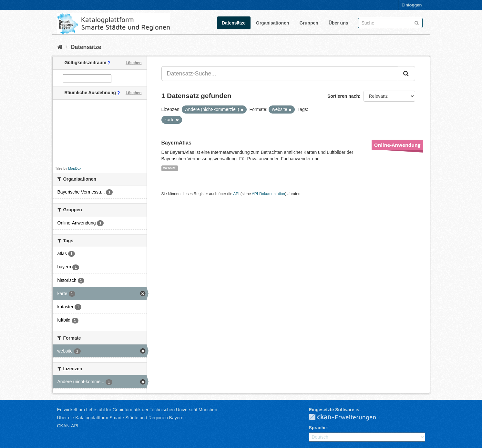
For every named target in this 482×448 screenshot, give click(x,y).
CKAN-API (68, 426)
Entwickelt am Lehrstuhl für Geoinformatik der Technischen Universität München (137, 410)
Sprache (318, 428)
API (236, 194)
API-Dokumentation (268, 194)
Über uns (338, 23)
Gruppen (309, 23)
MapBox (75, 168)
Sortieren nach (343, 96)
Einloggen (412, 5)
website (170, 168)
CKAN (348, 417)
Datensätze (234, 23)
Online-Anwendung (397, 145)
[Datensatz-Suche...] (280, 74)
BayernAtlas (176, 143)
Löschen (133, 63)
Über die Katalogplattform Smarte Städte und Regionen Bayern (120, 418)
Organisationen (273, 23)
